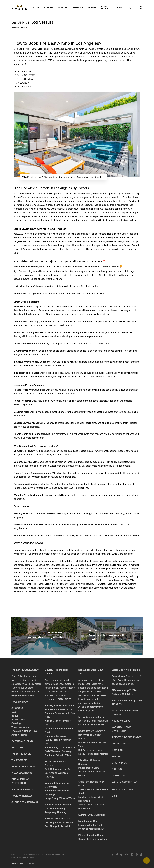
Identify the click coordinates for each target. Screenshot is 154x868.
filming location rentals (52, 573)
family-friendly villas (28, 565)
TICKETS (117, 704)
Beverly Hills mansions (58, 569)
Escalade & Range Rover (25, 731)
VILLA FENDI (24, 87)
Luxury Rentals (93, 754)
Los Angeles (51, 773)
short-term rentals (115, 573)
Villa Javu (113, 584)
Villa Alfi (49, 584)
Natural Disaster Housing (59, 805)
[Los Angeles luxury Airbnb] (44, 636)
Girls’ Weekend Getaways (59, 751)
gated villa (92, 565)
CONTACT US (119, 775)
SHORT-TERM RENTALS (25, 802)
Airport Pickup (19, 735)
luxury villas (112, 561)
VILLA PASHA (25, 71)
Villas (68, 755)
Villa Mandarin (61, 584)
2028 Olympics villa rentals (59, 580)
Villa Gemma (130, 584)
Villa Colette (101, 584)
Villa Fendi (25, 584)
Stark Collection (81, 561)
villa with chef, (119, 565)
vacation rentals (56, 561)
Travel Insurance (20, 727)
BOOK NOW (64, 699)
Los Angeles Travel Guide (59, 823)
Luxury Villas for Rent (90, 825)
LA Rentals (92, 815)
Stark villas (99, 588)
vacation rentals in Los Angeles (123, 569)
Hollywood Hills (79, 569)
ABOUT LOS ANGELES (57, 819)
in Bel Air (66, 769)
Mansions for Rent (88, 821)
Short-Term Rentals (88, 782)
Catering (16, 723)
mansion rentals (127, 561)
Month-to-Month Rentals (91, 829)
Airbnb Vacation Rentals (91, 805)
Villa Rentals (99, 731)
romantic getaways (74, 573)
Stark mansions (81, 588)
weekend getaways (95, 573)
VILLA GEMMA (25, 79)
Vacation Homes (60, 748)
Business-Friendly (55, 755)
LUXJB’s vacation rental (77, 194)
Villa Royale (87, 584)
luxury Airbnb (32, 576)
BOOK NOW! (98, 725)
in (104, 805)
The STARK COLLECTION (25, 670)
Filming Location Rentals (92, 835)
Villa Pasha (38, 584)
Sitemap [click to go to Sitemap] (31, 864)
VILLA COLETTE (26, 75)
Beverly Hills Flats (55, 706)
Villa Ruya (75, 584)
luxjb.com (84, 550)
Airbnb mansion (52, 576)
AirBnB (82, 707)
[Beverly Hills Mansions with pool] (110, 636)
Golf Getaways (53, 769)
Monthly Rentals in (88, 797)
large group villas (31, 573)
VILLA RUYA (24, 83)
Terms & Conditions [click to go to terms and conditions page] (19, 864)
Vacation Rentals (19, 28)
